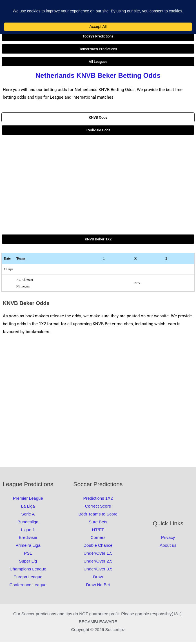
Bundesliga (28, 524)
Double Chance (98, 547)
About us (168, 547)
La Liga (28, 508)
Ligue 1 (28, 531)
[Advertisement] (98, 187)
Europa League (28, 578)
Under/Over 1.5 (98, 555)
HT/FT (98, 531)
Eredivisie (28, 539)
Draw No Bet (98, 586)
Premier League (28, 500)
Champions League (28, 571)
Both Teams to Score (98, 516)
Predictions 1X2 (98, 500)
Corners (98, 539)
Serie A (28, 516)
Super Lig (28, 563)
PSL (28, 555)
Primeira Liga (28, 547)
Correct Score (98, 508)
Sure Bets (98, 524)
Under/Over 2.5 (98, 563)
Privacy (168, 539)
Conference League (28, 586)
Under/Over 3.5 (98, 571)
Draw (98, 578)
